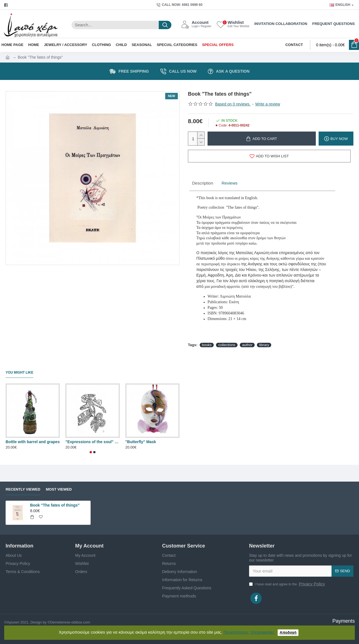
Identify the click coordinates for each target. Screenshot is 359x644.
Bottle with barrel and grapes (33, 442)
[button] (91, 452)
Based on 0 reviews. (233, 104)
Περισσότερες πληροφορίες (249, 632)
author (247, 345)
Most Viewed (59, 489)
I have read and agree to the (287, 584)
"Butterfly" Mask (141, 442)
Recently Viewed (23, 489)
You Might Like (19, 372)
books (207, 345)
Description (203, 183)
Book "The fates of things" (55, 505)
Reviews (230, 183)
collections (227, 345)
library (264, 345)
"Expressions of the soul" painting (92, 442)
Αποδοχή (288, 632)
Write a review (268, 104)
